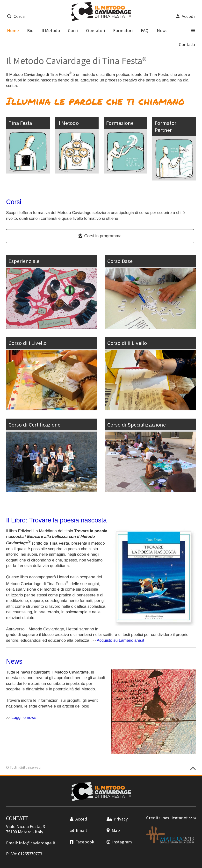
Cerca (16, 16)
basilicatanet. (179, 818)
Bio (30, 30)
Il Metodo (51, 30)
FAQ (145, 30)
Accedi (185, 16)
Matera (25, 832)
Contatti (187, 44)
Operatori (96, 30)
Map (113, 830)
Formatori (123, 30)
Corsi (73, 30)
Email (78, 830)
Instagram (119, 842)
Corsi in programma (100, 236)
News (162, 30)
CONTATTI (18, 818)
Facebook (82, 842)
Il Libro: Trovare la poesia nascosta (56, 520)
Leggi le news (24, 718)
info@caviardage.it (37, 843)
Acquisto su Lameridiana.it (120, 640)
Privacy (117, 819)
